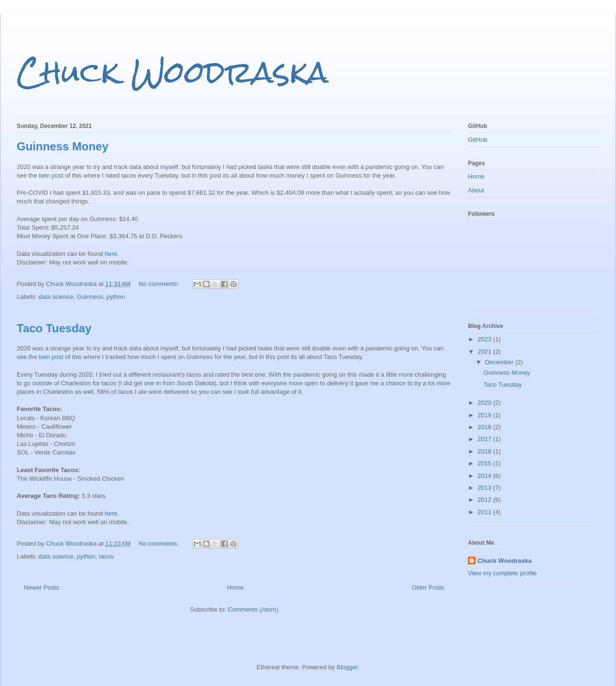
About (476, 190)
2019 (485, 415)
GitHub (478, 140)
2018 (485, 427)
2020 (485, 403)
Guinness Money (63, 146)
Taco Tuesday (54, 328)
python (116, 297)
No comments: (159, 284)
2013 (485, 488)
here (111, 254)
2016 (485, 451)
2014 (485, 476)
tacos (106, 556)
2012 (485, 500)
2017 (485, 439)
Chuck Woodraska (173, 72)
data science (56, 297)
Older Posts (428, 587)
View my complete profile (502, 573)
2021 (485, 352)
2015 (485, 463)
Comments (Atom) (253, 609)
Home (236, 587)
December (500, 362)
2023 (485, 339)
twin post (51, 175)
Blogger (347, 667)
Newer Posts (42, 587)
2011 (485, 512)
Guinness (90, 297)
